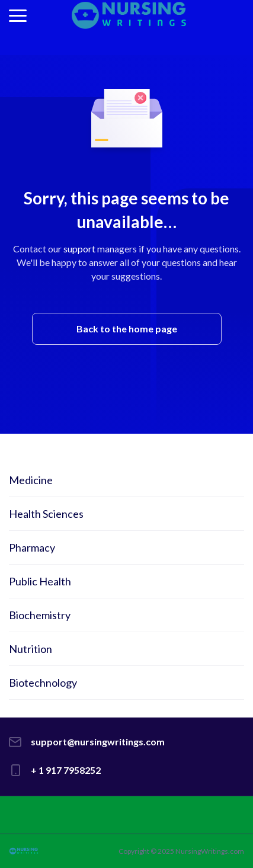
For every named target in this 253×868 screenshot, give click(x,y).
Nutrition (31, 649)
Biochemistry (40, 615)
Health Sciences (46, 514)
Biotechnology (43, 683)
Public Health (40, 581)
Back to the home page (127, 329)
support (79, 249)
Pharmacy (32, 547)
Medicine (31, 480)
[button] (18, 16)
